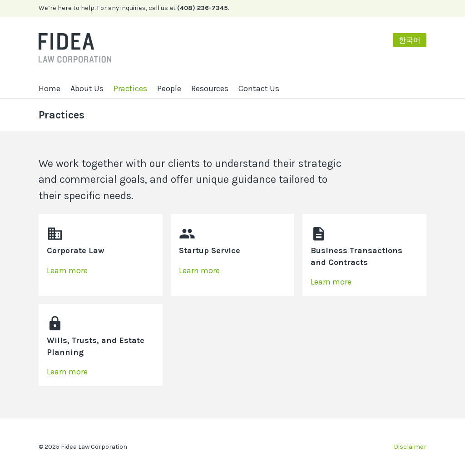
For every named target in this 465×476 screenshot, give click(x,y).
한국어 (410, 40)
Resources (210, 88)
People (169, 88)
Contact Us (259, 88)
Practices (130, 88)
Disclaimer (410, 447)
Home (49, 88)
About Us (87, 88)
